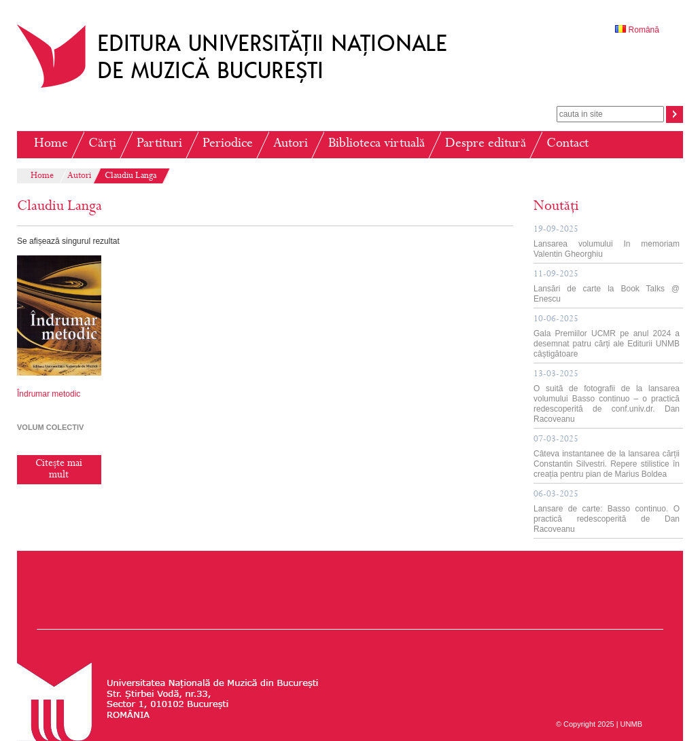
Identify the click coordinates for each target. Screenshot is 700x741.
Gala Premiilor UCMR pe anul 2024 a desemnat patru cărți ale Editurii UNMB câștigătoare (607, 337)
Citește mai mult (59, 470)
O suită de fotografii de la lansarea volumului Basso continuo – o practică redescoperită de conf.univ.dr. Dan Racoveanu (607, 397)
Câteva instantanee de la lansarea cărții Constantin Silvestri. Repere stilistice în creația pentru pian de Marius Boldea (607, 457)
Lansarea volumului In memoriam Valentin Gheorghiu (607, 242)
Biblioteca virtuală (377, 144)
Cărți (102, 144)
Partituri (159, 144)
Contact (567, 144)
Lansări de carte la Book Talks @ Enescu (607, 287)
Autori (291, 144)
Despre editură (486, 144)
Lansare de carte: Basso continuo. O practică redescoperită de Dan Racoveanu (607, 512)
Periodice (228, 144)
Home (51, 144)
